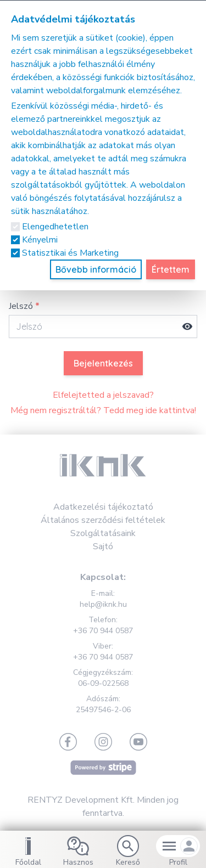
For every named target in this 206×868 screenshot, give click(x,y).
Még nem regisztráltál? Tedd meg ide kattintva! (103, 410)
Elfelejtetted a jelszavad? (103, 395)
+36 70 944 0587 (103, 631)
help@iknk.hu (103, 604)
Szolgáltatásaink (103, 533)
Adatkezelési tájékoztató (103, 507)
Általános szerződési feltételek (103, 520)
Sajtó (103, 546)
